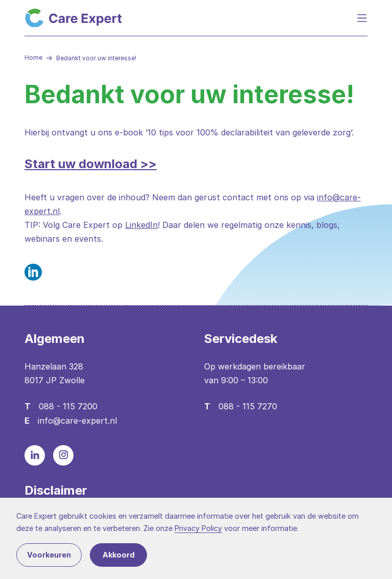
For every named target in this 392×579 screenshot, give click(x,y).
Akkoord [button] (119, 555)
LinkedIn (141, 225)
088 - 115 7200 (68, 406)
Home (33, 57)
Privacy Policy (198, 528)
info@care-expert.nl (77, 421)
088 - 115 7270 (248, 406)
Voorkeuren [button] (49, 555)
